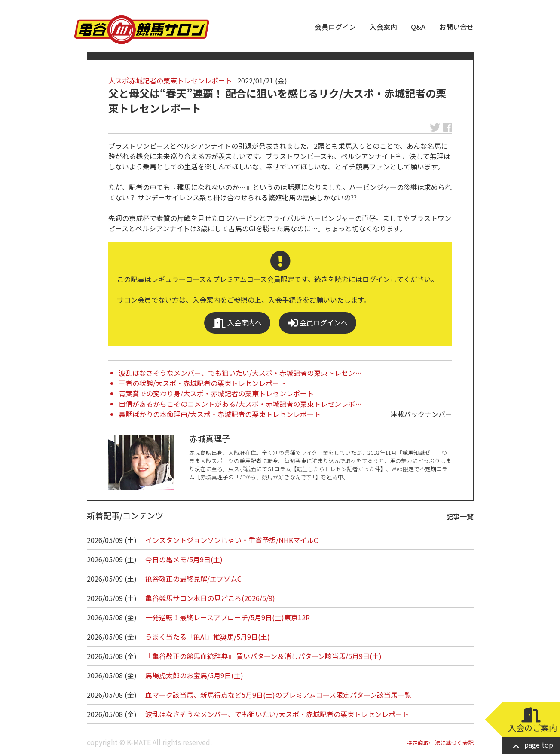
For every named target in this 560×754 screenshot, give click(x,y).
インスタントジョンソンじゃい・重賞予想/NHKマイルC (232, 540)
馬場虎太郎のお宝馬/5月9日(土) (194, 675)
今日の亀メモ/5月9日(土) (184, 559)
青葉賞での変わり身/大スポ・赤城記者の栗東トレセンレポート (216, 393)
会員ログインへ (318, 323)
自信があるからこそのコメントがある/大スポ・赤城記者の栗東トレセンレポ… (240, 404)
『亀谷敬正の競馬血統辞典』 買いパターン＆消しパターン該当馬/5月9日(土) (263, 656)
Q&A (418, 27)
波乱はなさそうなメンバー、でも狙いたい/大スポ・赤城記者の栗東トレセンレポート (277, 714)
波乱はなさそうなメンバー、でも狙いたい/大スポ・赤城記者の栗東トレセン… (240, 373)
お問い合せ (456, 27)
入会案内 (383, 27)
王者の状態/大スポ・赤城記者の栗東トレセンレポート (202, 383)
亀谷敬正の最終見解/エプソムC (193, 579)
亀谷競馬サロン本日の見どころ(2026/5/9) (210, 598)
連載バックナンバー (421, 414)
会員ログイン (335, 27)
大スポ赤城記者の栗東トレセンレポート (170, 80)
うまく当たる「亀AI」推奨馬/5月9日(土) (208, 637)
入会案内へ (237, 323)
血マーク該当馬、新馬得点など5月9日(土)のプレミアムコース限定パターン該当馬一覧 (278, 695)
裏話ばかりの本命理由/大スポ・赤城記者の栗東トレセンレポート (220, 414)
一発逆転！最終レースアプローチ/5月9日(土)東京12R (228, 617)
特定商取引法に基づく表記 (440, 743)
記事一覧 (460, 516)
